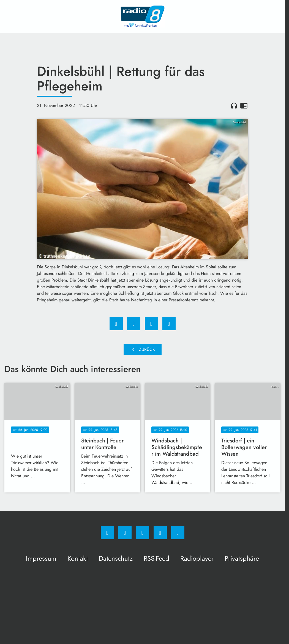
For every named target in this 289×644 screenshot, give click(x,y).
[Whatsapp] (143, 533)
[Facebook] (107, 533)
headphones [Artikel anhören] (234, 106)
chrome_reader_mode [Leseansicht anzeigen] (244, 106)
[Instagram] (125, 533)
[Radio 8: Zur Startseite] (143, 16)
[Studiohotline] (160, 533)
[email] (178, 533)
